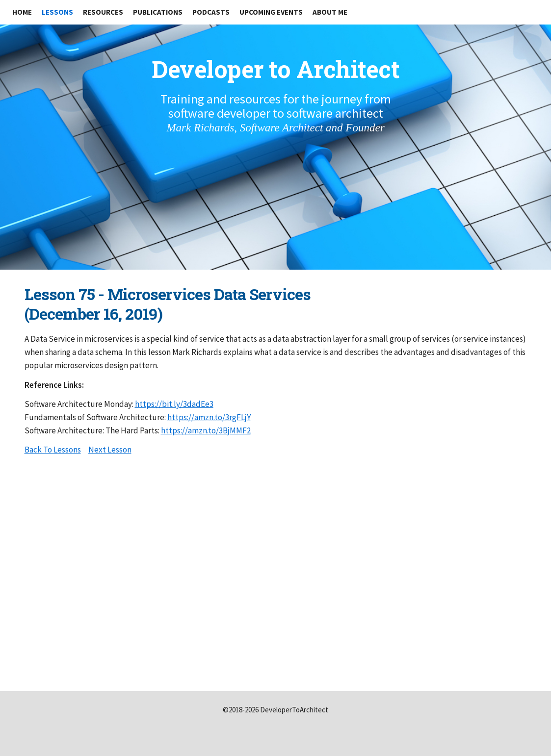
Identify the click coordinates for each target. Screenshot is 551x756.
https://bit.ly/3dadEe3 (174, 404)
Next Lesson (110, 450)
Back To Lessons (53, 450)
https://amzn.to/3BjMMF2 (206, 430)
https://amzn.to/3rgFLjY (209, 417)
